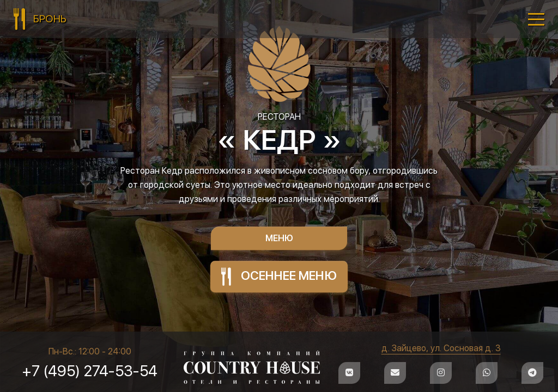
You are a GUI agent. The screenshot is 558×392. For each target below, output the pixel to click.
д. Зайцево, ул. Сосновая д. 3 (441, 348)
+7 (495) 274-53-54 (90, 371)
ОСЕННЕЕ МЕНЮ (279, 276)
